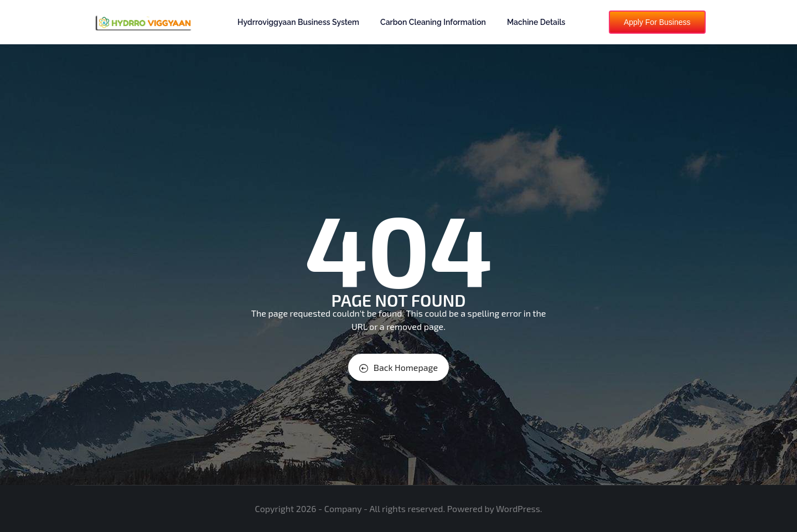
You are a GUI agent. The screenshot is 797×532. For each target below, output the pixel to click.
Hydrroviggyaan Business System (298, 22)
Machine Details (536, 22)
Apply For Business (657, 22)
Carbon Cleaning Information (433, 22)
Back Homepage (398, 367)
